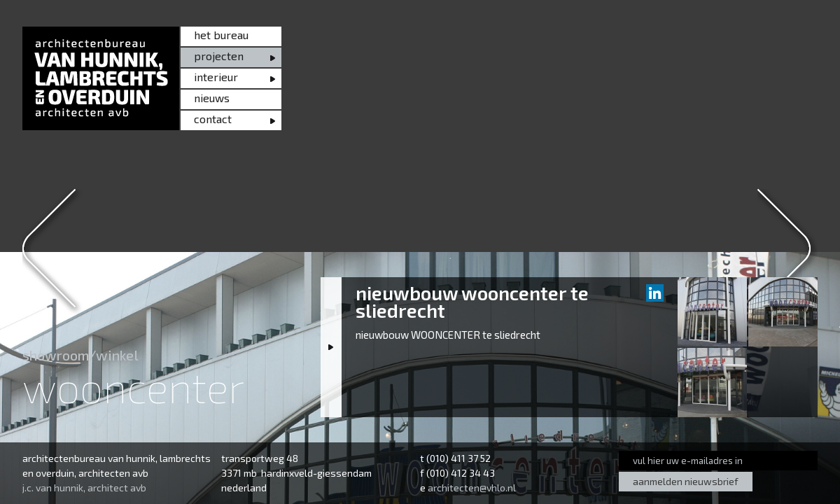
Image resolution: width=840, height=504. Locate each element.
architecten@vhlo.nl (472, 488)
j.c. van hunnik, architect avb (84, 488)
